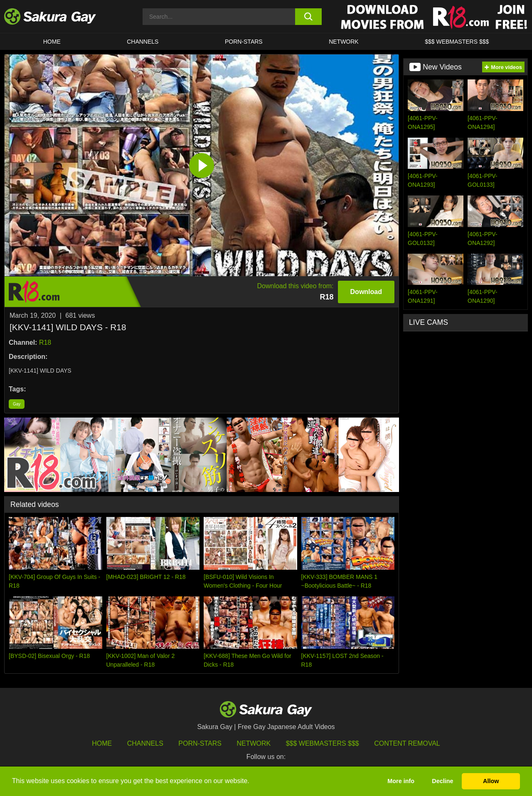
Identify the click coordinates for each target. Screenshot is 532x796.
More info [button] (401, 781)
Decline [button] (442, 781)
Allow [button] (491, 781)
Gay (17, 404)
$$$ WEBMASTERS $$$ (457, 42)
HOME (52, 42)
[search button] (309, 17)
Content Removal (407, 743)
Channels (143, 42)
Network (344, 42)
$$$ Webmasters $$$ (323, 743)
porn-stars (244, 42)
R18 (45, 342)
